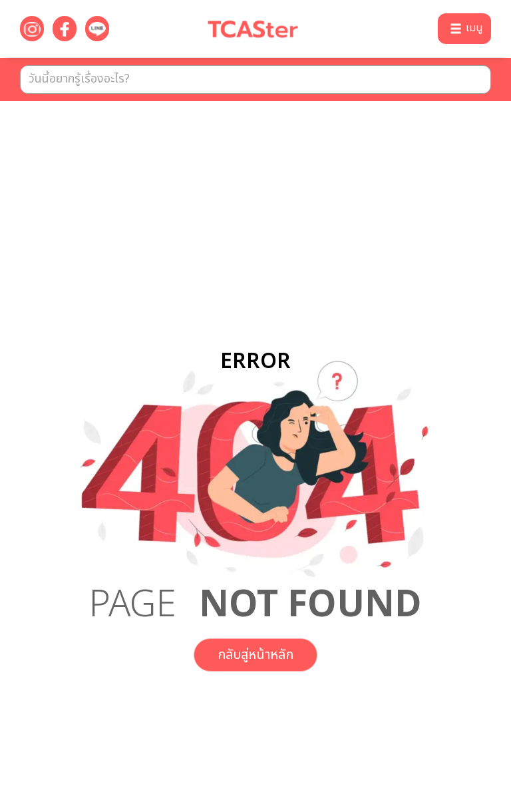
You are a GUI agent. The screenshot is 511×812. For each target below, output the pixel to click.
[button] (464, 29)
